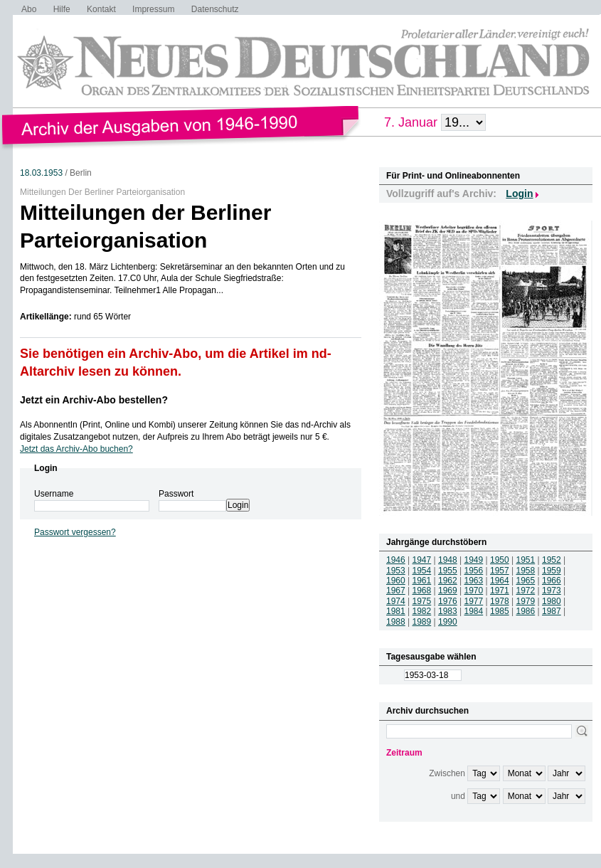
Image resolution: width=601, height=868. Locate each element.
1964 (500, 581)
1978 (500, 601)
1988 (396, 622)
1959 (552, 571)
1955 (448, 571)
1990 (448, 622)
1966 (552, 581)
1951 (526, 560)
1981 (396, 611)
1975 (422, 601)
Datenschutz (215, 9)
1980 (552, 601)
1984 (474, 611)
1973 (552, 591)
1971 (500, 591)
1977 (474, 601)
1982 (422, 611)
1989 (422, 622)
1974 (396, 601)
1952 (552, 560)
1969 (448, 591)
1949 (474, 560)
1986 (526, 611)
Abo (29, 9)
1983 (448, 611)
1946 (396, 560)
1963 (474, 581)
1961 (422, 581)
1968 (422, 591)
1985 (500, 611)
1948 (448, 560)
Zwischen (447, 773)
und (458, 796)
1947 (422, 560)
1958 (526, 571)
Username (54, 494)
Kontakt (101, 9)
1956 (474, 571)
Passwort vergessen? (75, 532)
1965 (526, 581)
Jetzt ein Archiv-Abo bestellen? (94, 400)
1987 (552, 611)
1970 (474, 591)
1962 (448, 581)
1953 (396, 571)
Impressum (153, 9)
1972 (526, 591)
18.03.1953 (41, 173)
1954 (422, 571)
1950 (500, 560)
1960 (396, 581)
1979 (526, 601)
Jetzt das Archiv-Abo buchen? (76, 449)
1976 (448, 601)
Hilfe (62, 9)
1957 (500, 571)
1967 (396, 591)
